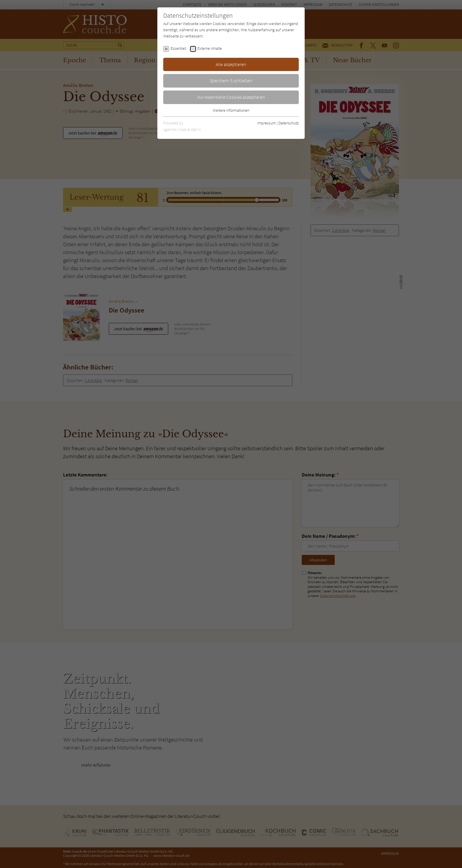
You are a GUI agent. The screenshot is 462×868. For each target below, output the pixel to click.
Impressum (267, 123)
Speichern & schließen (231, 80)
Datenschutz (289, 123)
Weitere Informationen (231, 110)
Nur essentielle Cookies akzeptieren (231, 97)
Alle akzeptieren (231, 64)
